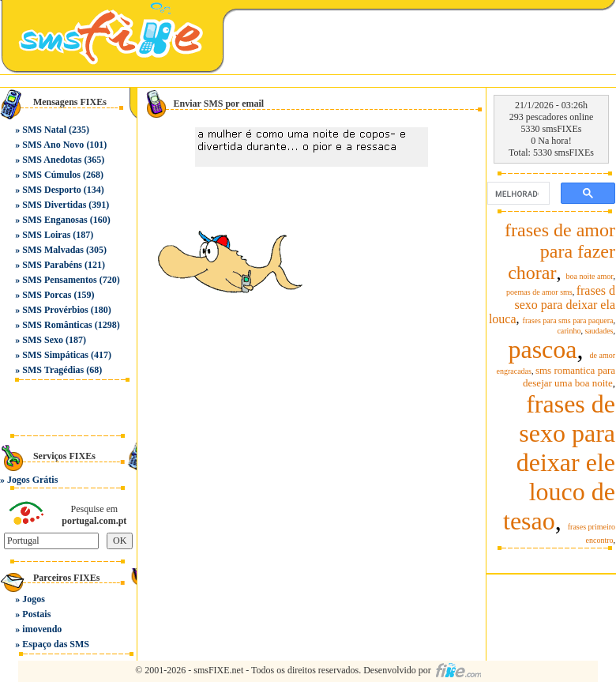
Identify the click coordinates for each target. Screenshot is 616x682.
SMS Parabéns (52, 265)
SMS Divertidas (54, 205)
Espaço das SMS (56, 644)
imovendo (42, 629)
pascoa (542, 349)
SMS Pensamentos (59, 280)
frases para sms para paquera (568, 320)
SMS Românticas (57, 325)
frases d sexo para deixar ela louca (552, 305)
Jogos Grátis (32, 480)
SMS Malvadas (53, 250)
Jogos (34, 599)
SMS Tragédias (53, 370)
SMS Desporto (51, 190)
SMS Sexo (43, 340)
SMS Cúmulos (51, 175)
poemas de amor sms (539, 292)
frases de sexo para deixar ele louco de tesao (559, 462)
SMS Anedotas (52, 160)
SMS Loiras (46, 235)
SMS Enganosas (54, 220)
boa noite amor (590, 276)
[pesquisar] (517, 194)
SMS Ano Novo (53, 145)
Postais (36, 614)
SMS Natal (44, 130)
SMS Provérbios (55, 310)
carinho (569, 331)
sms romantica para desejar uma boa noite (569, 377)
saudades (599, 331)
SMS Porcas (47, 295)
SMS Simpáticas (55, 355)
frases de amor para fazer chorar (560, 251)
